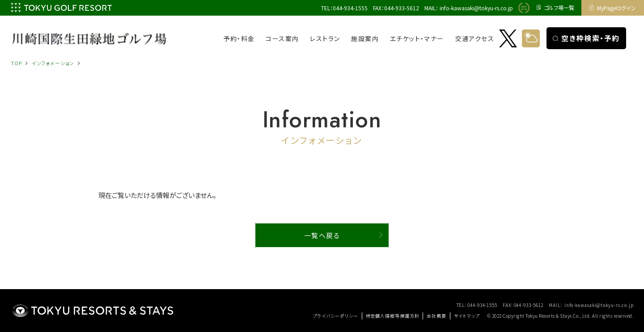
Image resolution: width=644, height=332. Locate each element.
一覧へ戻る (322, 235)
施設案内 (365, 38)
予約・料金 (239, 38)
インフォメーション (53, 63)
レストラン (325, 38)
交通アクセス (475, 38)
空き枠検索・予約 (586, 38)
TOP (16, 63)
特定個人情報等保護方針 (393, 316)
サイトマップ (467, 316)
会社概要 (436, 316)
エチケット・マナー (417, 38)
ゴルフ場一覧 (555, 8)
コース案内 (282, 38)
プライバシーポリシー (336, 316)
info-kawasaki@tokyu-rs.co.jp (476, 8)
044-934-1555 (350, 8)
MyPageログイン (613, 8)
